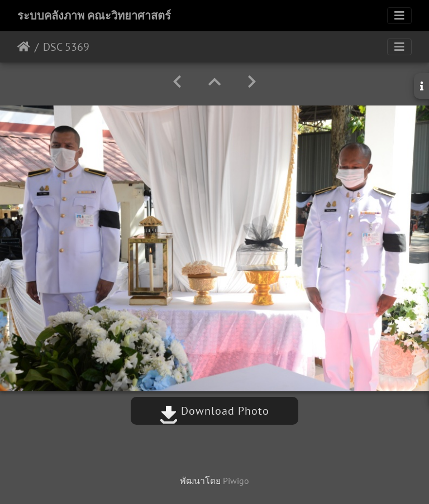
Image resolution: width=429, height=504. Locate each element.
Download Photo (214, 411)
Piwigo (236, 481)
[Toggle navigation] (399, 16)
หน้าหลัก (24, 47)
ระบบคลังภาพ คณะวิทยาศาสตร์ (94, 16)
